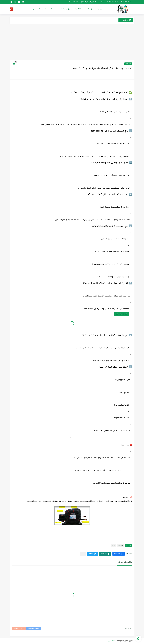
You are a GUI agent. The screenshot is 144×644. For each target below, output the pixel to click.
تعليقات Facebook (34, 629)
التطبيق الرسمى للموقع (89, 2)
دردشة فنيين (112, 641)
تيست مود (40, 9)
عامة (113, 546)
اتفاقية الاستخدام (113, 2)
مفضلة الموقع (79, 9)
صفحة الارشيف (73, 2)
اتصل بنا (102, 2)
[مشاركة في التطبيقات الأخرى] (83, 554)
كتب (87, 9)
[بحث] (11, 9)
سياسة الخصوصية (127, 2)
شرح (102, 9)
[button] (119, 554)
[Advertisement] (72, 43)
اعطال (93, 9)
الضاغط (128, 64)
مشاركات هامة (51, 9)
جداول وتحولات (66, 9)
